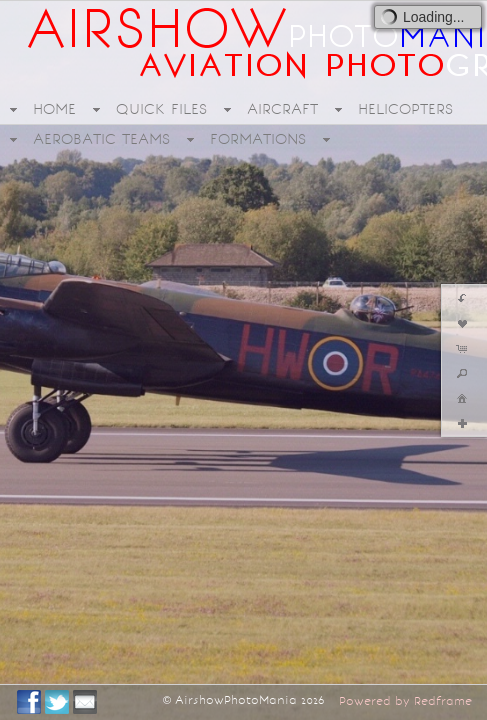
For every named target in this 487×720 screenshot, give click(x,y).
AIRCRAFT (282, 109)
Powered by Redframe (405, 701)
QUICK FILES (161, 109)
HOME (54, 109)
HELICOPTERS (405, 109)
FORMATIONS (258, 139)
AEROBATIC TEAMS (101, 139)
